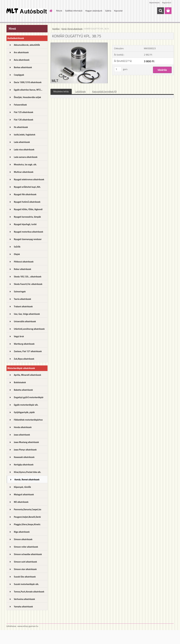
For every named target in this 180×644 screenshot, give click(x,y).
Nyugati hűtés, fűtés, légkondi (28, 209)
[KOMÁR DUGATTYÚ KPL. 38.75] (79, 44)
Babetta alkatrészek (23, 390)
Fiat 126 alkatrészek (24, 120)
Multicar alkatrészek (24, 172)
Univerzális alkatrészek (25, 321)
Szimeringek (20, 292)
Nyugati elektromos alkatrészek (29, 179)
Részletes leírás (61, 91)
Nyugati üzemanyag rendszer (28, 239)
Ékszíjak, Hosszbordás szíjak (28, 97)
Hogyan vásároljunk (94, 11)
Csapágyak (19, 75)
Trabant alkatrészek (23, 306)
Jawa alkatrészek (22, 435)
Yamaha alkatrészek (23, 607)
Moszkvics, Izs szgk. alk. (25, 164)
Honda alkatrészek (23, 427)
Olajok (17, 254)
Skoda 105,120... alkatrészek (28, 277)
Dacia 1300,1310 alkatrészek (28, 82)
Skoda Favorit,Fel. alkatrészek (28, 284)
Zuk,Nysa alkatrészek (24, 359)
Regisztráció (167, 3)
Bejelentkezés (155, 3)
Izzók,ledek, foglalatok (25, 135)
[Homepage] (51, 11)
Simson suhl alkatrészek (25, 562)
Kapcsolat (118, 11)
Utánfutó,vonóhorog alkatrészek (29, 329)
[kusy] (118, 69)
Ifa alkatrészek (21, 127)
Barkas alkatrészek (23, 67)
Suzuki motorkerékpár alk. (26, 584)
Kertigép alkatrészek (24, 465)
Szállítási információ (74, 11)
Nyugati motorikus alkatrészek (29, 232)
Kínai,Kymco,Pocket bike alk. (28, 472)
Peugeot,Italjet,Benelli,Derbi (27, 517)
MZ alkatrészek (21, 502)
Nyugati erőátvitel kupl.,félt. (27, 187)
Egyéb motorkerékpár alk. (26, 405)
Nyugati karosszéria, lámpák (27, 217)
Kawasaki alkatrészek (24, 457)
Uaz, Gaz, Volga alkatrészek (27, 314)
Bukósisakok (20, 382)
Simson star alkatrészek (25, 569)
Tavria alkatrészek (23, 299)
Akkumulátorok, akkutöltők (27, 45)
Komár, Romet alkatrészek (27, 480)
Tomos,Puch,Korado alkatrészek (29, 592)
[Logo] (27, 11)
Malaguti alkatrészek (24, 494)
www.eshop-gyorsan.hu (28, 626)
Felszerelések (20, 105)
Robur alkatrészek (23, 269)
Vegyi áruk (19, 336)
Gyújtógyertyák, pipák (24, 412)
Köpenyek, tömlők (22, 487)
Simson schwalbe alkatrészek (28, 554)
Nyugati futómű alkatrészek (27, 202)
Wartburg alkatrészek (24, 344)
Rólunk (59, 11)
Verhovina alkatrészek (24, 599)
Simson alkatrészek (23, 539)
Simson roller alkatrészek (26, 547)
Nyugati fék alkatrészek (25, 194)
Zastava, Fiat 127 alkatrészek (28, 351)
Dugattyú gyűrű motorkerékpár (29, 397)
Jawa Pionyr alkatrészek (25, 450)
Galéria (108, 11)
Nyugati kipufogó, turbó (25, 224)
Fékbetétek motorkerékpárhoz (28, 420)
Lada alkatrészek (22, 142)
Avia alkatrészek (22, 60)
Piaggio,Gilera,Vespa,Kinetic (27, 524)
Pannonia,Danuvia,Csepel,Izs (28, 509)
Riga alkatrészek (22, 532)
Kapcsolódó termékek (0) (104, 91)
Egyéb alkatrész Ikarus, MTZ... (28, 90)
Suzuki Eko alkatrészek (25, 577)
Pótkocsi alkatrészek (24, 262)
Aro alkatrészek (21, 52)
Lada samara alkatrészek (26, 157)
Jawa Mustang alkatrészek (26, 442)
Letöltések (81, 91)
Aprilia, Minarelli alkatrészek (28, 375)
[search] (160, 11)
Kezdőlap (56, 29)
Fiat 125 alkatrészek (24, 112)
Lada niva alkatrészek (24, 150)
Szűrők (17, 247)
